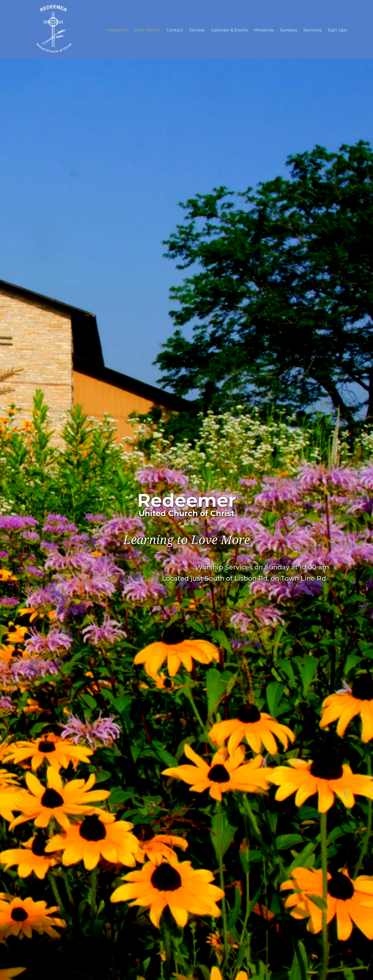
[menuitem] (117, 30)
